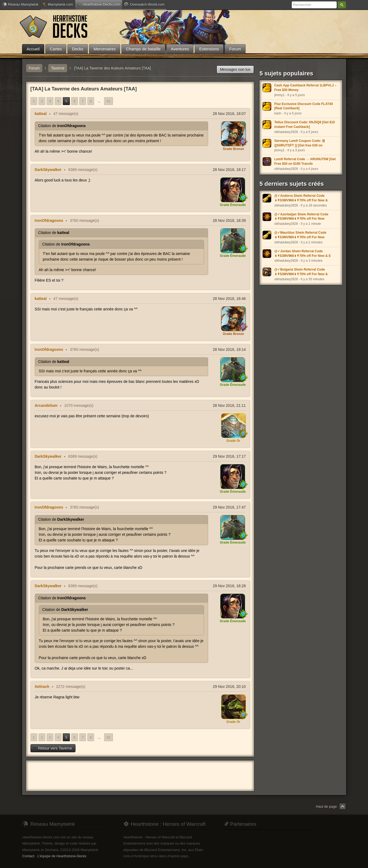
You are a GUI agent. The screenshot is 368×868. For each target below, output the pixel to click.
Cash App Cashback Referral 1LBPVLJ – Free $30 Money (305, 88)
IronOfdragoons (49, 220)
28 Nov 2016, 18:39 (229, 220)
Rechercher (342, 5)
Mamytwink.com (58, 4)
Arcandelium (46, 405)
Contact (28, 856)
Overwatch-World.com (144, 4)
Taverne (58, 68)
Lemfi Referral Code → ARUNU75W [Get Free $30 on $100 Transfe (305, 161)
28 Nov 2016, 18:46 (229, 299)
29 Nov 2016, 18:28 (229, 586)
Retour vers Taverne (53, 748)
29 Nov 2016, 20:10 (229, 687)
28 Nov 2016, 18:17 (229, 170)
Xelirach (42, 687)
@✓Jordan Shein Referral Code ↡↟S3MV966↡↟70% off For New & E (303, 253)
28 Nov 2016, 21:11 (229, 405)
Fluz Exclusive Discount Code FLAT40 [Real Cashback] (304, 106)
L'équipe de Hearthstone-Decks (62, 856)
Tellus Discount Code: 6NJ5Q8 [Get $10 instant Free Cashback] (305, 125)
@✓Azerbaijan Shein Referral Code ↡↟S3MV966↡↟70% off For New (301, 217)
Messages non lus (235, 69)
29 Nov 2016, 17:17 (229, 456)
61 (108, 101)
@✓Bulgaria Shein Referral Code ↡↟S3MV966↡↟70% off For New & (301, 272)
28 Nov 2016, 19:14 (229, 349)
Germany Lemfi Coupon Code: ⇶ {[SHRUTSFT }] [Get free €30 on (300, 143)
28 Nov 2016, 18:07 (229, 114)
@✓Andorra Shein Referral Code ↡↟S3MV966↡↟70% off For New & (301, 198)
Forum (34, 68)
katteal (41, 114)
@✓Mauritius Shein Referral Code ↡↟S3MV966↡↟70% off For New (300, 235)
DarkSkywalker (48, 170)
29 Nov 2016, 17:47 (229, 507)
